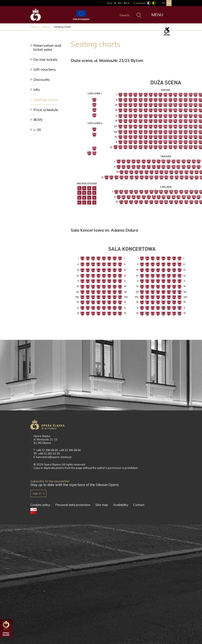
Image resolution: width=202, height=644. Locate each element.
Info (37, 90)
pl (164, 3)
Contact (139, 505)
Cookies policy (40, 505)
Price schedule (46, 110)
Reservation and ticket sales (47, 47)
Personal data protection (73, 505)
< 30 (37, 130)
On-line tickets (45, 60)
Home (34, 27)
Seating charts (46, 100)
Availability (121, 505)
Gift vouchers (45, 69)
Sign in (37, 493)
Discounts (42, 80)
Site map (102, 505)
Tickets (46, 27)
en (169, 3)
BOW (38, 120)
